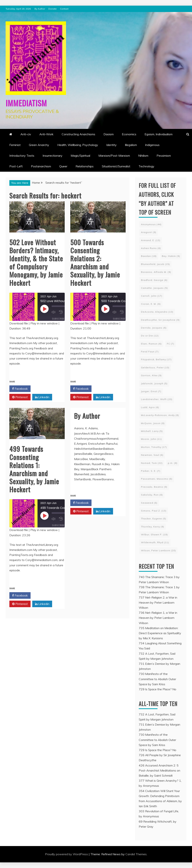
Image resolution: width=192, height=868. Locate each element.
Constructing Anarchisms (78, 134)
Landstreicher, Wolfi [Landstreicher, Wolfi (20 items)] (157, 399)
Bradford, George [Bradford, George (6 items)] (154, 280)
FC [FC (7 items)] (171, 344)
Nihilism (143, 156)
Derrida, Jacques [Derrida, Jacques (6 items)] (154, 328)
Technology (146, 166)
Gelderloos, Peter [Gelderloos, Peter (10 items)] (155, 367)
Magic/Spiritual (80, 156)
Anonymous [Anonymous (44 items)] (151, 224)
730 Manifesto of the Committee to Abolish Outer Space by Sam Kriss (157, 679)
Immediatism (30, 102)
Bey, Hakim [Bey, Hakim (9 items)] (171, 256)
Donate (52, 9)
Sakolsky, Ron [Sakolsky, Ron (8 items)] (152, 495)
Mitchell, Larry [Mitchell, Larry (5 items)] (152, 431)
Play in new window (44, 323)
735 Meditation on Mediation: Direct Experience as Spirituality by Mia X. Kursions (160, 633)
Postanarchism (41, 166)
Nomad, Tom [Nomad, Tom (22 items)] (152, 463)
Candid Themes (136, 854)
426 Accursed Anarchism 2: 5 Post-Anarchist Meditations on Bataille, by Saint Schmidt (159, 770)
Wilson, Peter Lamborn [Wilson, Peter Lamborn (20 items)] (158, 550)
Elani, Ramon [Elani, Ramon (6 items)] (151, 344)
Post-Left (16, 166)
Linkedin (42, 397)
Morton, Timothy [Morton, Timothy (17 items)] (154, 447)
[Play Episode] (44, 309)
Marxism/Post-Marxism (114, 156)
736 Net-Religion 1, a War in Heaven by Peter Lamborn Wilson (158, 618)
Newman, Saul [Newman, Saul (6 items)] (152, 455)
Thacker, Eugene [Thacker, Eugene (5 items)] (154, 519)
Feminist (15, 145)
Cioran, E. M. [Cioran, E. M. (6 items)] (151, 304)
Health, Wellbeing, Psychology (78, 145)
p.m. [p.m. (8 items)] (173, 463)
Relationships (85, 166)
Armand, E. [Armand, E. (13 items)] (151, 240)
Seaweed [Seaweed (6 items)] (149, 503)
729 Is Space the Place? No (157, 689)
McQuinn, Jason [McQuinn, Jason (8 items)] (153, 423)
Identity (111, 145)
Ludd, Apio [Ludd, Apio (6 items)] (150, 407)
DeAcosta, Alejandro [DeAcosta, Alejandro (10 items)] (157, 312)
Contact (64, 9)
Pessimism (164, 156)
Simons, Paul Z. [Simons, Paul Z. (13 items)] (154, 511)
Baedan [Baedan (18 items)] (149, 256)
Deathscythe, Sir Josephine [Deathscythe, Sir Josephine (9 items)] (160, 320)
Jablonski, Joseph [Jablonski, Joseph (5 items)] (154, 383)
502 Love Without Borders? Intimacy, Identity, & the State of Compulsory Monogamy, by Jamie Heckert (36, 262)
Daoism (109, 134)
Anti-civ (26, 134)
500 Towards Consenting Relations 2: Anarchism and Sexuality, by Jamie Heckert (95, 262)
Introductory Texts (22, 156)
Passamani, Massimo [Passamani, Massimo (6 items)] (157, 479)
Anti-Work (46, 134)
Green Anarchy (39, 145)
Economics (129, 134)
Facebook (20, 389)
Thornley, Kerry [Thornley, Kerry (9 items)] (153, 527)
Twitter (42, 389)
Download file (19, 323)
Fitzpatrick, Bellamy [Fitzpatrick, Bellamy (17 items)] (156, 359)
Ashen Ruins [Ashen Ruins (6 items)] (151, 248)
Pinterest (20, 397)
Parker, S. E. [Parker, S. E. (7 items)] (151, 471)
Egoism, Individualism (159, 134)
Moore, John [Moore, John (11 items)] (151, 439)
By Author (40, 9)
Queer (63, 166)
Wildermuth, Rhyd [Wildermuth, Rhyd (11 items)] (155, 542)
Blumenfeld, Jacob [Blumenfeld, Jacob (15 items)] (155, 264)
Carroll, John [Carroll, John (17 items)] (152, 296)
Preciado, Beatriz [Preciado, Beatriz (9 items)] (154, 487)
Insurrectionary (52, 156)
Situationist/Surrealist (116, 166)
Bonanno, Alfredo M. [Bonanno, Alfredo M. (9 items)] (156, 272)
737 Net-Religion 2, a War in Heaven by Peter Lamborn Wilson (158, 602)
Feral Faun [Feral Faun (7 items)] (150, 352)
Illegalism (131, 145)
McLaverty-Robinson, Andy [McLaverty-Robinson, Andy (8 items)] (160, 415)
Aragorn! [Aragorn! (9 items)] (149, 232)
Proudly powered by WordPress (67, 854)
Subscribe (58, 319)
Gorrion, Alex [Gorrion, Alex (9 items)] (151, 375)
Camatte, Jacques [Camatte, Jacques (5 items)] (154, 288)
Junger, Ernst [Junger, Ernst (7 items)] (151, 391)
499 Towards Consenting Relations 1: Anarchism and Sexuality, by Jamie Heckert (34, 469)
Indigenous (152, 145)
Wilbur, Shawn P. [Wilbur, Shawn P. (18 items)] (154, 534)
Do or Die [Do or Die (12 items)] (150, 336)
